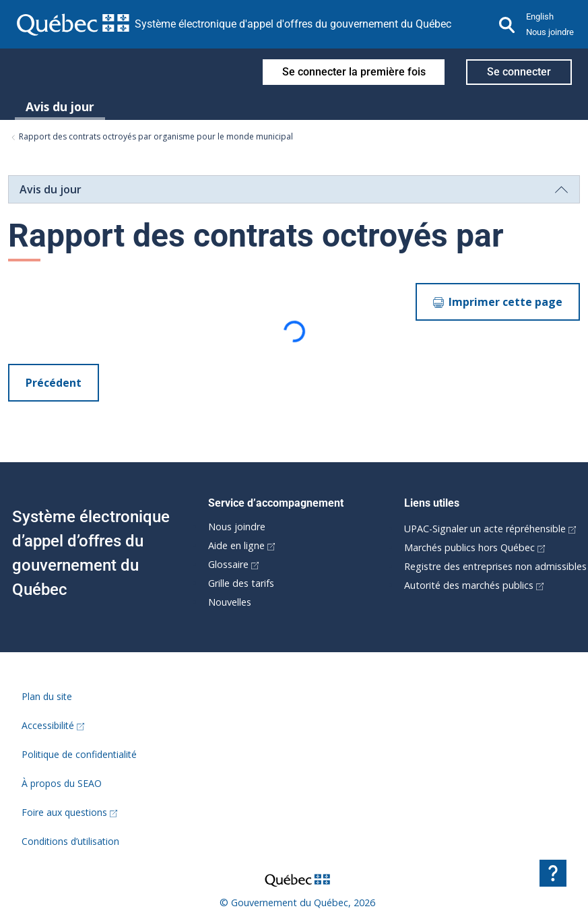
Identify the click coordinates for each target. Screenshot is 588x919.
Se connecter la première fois (354, 72)
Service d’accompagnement (276, 503)
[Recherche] (507, 24)
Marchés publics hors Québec (475, 547)
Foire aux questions (69, 812)
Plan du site (47, 696)
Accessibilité (53, 725)
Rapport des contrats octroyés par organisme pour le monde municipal (152, 136)
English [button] (540, 17)
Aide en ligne (241, 545)
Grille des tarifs (241, 583)
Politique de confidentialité (79, 754)
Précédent (54, 383)
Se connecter (519, 72)
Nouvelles (230, 602)
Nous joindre (237, 527)
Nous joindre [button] (550, 32)
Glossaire (233, 564)
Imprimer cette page (498, 302)
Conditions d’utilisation (70, 841)
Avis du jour (60, 106)
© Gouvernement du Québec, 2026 (297, 902)
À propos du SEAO (62, 783)
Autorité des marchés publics (474, 585)
